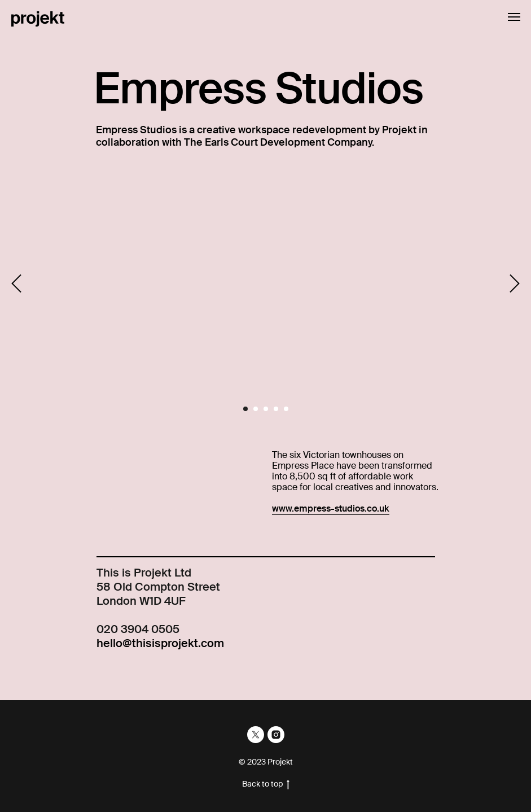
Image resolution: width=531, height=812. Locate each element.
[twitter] (256, 735)
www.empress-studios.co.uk (331, 508)
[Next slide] (515, 284)
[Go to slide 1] (245, 409)
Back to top (266, 784)
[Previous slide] (16, 284)
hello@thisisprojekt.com (160, 643)
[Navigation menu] (514, 17)
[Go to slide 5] (286, 409)
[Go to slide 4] (276, 409)
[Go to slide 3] (266, 409)
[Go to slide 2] (256, 409)
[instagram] (276, 735)
